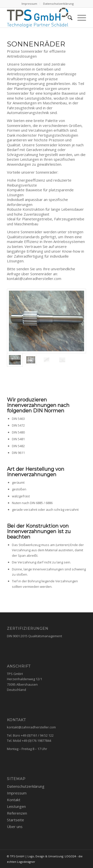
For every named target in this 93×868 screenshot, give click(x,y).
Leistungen (16, 806)
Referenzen (17, 813)
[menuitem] (30, 4)
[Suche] (68, 18)
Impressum (29, 4)
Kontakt (14, 800)
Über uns (15, 827)
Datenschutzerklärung (59, 4)
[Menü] (79, 18)
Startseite (15, 820)
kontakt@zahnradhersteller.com (31, 727)
